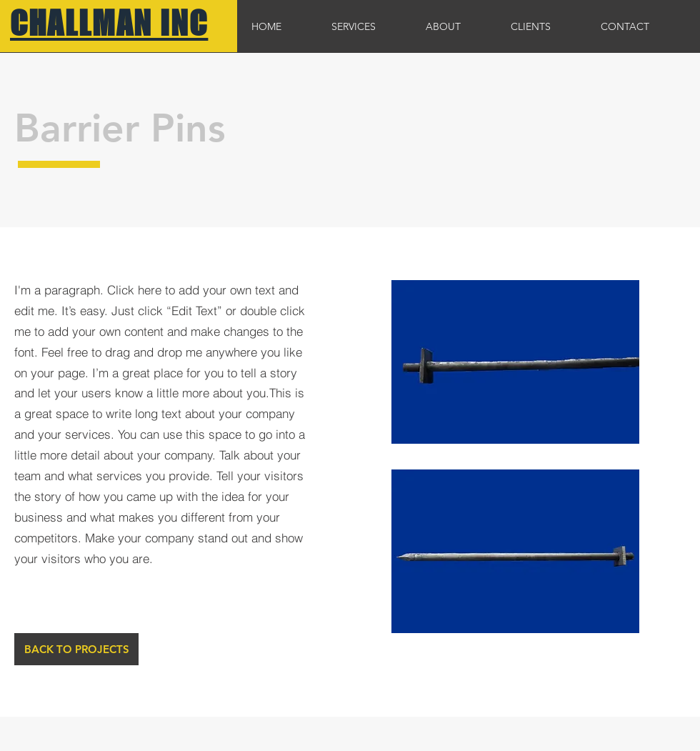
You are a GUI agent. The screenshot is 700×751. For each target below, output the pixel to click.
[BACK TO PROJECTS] (76, 649)
